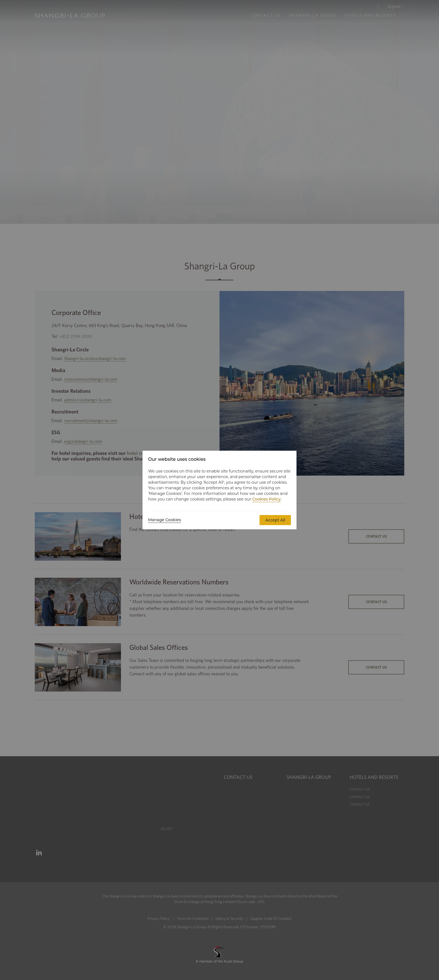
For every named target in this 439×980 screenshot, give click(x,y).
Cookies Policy (267, 499)
